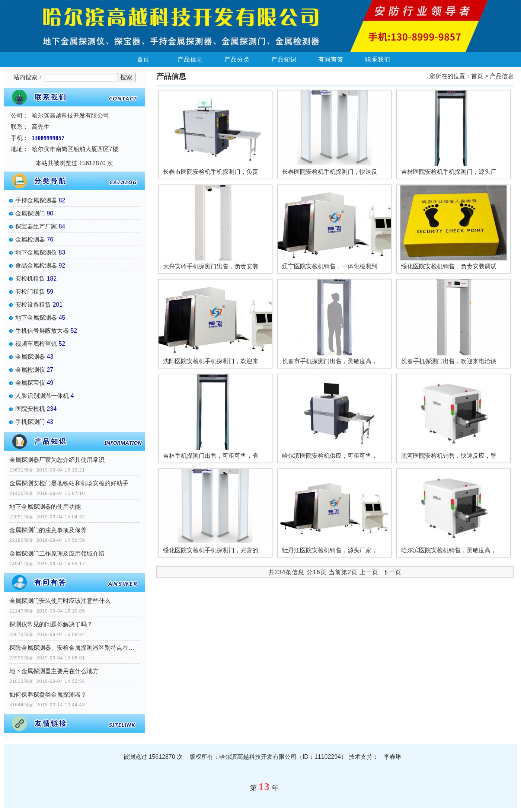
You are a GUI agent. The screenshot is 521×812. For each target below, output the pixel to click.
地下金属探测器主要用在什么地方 (54, 671)
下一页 (392, 572)
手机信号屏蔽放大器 (42, 331)
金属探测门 (30, 213)
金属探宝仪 (30, 383)
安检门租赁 (30, 292)
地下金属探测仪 (36, 252)
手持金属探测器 (36, 200)
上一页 (369, 572)
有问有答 (331, 59)
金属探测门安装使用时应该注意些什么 (60, 601)
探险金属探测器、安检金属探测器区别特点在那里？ (74, 648)
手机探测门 (30, 422)
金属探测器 (30, 357)
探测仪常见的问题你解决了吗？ (51, 624)
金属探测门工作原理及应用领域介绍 (57, 554)
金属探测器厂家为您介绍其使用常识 (57, 460)
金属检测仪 (30, 370)
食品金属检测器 (36, 266)
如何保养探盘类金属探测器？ (48, 695)
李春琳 (393, 757)
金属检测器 (30, 239)
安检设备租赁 (33, 305)
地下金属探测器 (36, 318)
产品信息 (190, 59)
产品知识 (284, 59)
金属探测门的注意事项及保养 (48, 530)
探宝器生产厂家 (36, 226)
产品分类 (237, 59)
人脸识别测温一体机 (42, 396)
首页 (143, 59)
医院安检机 (30, 409)
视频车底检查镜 (36, 344)
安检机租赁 (30, 279)
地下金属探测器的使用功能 (45, 507)
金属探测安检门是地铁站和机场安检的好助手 (69, 483)
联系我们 (378, 59)
